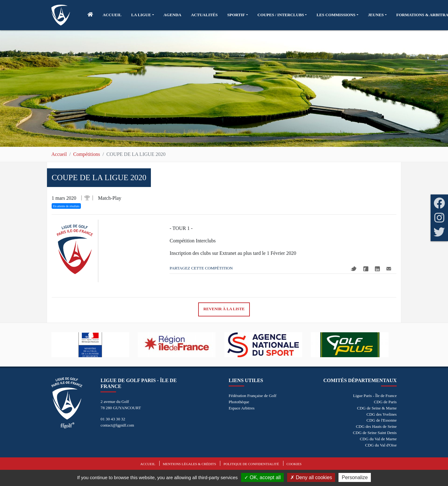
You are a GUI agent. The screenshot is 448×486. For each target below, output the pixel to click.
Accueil (59, 154)
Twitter (354, 269)
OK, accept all (262, 477)
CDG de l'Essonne (382, 420)
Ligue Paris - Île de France (375, 396)
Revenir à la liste (224, 309)
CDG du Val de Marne (378, 439)
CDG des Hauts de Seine (376, 426)
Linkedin (377, 269)
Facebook (366, 269)
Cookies (294, 464)
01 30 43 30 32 (113, 419)
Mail (389, 269)
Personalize (355, 477)
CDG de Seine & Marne (377, 408)
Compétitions (86, 154)
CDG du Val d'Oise (381, 445)
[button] (143, 15)
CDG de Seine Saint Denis (375, 433)
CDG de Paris (385, 402)
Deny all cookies (311, 477)
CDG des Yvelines (382, 414)
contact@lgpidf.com (117, 425)
